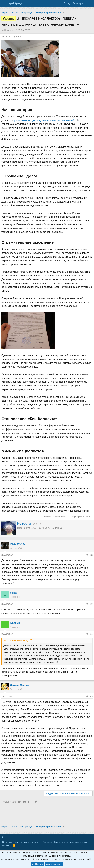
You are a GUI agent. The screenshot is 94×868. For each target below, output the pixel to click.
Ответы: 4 (21, 37)
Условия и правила (30, 842)
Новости (9, 30)
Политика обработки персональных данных (65, 842)
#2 (91, 555)
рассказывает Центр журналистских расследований (44, 120)
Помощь (6, 846)
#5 (91, 696)
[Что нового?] (90, 3)
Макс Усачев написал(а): (16, 640)
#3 (91, 604)
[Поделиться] (91, 37)
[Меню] (4, 3)
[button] (3, 837)
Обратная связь (10, 842)
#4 (91, 634)
